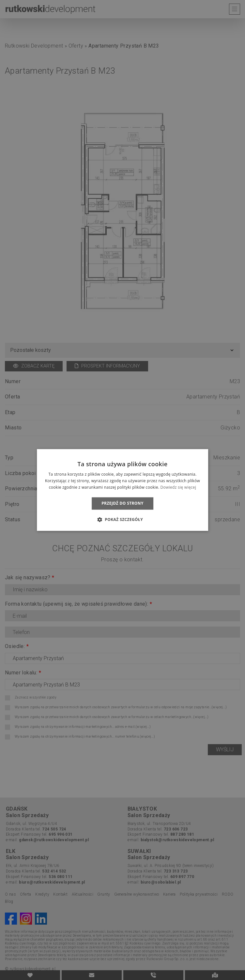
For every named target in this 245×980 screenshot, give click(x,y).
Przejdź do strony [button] (122, 503)
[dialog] (122, 490)
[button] (122, 520)
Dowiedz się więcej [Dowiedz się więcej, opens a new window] (178, 487)
